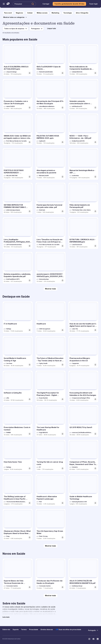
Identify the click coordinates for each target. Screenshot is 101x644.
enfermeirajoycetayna (13, 210)
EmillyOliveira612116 (78, 141)
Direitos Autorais (47, 629)
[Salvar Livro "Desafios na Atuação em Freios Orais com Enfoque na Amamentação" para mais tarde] (63, 246)
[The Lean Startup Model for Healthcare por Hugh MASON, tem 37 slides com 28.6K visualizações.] (50, 421)
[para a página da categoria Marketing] (55, 13)
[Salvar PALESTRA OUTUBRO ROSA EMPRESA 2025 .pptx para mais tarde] (63, 142)
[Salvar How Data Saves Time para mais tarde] (30, 468)
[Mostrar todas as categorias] (15, 17)
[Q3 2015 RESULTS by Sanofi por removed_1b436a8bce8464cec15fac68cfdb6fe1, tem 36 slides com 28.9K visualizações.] (83, 421)
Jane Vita (75, 329)
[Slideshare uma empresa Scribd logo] (8, 4)
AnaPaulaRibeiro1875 (13, 279)
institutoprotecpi (77, 586)
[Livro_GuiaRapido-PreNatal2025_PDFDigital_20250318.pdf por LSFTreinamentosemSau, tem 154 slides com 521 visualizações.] (18, 233)
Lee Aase (9, 363)
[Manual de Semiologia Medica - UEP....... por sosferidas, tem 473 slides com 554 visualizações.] (83, 164)
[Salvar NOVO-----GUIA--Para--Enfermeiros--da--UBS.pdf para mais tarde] (95, 142)
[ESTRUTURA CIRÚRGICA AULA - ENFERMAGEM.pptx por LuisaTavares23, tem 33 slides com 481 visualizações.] (83, 233)
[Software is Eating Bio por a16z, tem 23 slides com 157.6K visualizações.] (18, 386)
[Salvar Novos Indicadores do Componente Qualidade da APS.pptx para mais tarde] (95, 73)
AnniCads (42, 210)
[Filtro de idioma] (37, 29)
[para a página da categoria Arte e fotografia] (82, 13)
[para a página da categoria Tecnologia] (68, 13)
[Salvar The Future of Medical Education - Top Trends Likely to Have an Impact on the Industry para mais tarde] (63, 365)
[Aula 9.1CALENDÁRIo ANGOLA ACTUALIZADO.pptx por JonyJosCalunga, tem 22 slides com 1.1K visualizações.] (18, 60)
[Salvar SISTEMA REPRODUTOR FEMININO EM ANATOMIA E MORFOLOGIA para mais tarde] (30, 211)
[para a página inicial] (8, 13)
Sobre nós (6, 629)
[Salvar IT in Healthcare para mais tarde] (30, 330)
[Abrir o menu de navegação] (4, 4)
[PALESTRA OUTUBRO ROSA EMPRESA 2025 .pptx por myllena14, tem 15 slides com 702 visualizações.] (50, 129)
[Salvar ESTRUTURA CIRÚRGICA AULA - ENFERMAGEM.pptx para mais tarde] (95, 246)
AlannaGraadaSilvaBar (46, 72)
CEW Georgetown (45, 329)
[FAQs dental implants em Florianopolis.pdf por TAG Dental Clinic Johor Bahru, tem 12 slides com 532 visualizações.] (83, 198)
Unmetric (75, 467)
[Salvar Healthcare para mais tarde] (63, 330)
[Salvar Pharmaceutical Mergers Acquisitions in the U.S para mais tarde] (95, 365)
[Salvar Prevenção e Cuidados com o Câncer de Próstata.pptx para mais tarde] (30, 108)
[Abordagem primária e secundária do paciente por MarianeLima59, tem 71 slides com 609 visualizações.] (50, 164)
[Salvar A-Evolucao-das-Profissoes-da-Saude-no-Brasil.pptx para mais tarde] (63, 587)
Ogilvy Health (43, 363)
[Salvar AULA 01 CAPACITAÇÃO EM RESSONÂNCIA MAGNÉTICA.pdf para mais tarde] (95, 587)
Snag (8, 536)
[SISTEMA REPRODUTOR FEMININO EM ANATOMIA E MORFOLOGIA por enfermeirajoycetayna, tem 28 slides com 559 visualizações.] (18, 198)
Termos (24, 629)
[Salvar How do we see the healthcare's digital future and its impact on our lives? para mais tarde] (95, 330)
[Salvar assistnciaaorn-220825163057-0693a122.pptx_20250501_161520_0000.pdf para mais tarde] (63, 280)
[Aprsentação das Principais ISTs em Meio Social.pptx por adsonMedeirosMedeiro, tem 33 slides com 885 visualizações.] (50, 95)
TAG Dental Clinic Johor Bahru (81, 210)
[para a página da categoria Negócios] (19, 13)
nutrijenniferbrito (77, 72)
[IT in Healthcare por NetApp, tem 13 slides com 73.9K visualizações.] (18, 317)
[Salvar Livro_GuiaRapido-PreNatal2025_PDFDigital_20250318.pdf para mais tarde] (30, 246)
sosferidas (75, 176)
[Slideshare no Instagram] (89, 639)
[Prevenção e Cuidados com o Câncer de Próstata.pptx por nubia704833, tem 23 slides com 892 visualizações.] (18, 95)
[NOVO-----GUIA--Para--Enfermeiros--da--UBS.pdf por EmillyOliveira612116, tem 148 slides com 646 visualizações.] (83, 129)
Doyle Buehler (43, 398)
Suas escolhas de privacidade (68, 629)
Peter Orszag (43, 536)
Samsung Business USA (79, 502)
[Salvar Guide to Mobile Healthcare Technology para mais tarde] (95, 503)
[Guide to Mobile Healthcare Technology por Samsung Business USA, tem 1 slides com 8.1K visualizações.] (83, 490)
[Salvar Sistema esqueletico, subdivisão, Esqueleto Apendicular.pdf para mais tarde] (30, 280)
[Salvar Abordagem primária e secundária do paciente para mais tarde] (63, 177)
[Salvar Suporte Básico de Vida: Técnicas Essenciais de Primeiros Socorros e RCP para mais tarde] (30, 587)
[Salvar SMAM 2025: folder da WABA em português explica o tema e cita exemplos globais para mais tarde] (30, 142)
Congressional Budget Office (81, 398)
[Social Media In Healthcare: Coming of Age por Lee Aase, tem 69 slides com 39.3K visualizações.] (18, 352)
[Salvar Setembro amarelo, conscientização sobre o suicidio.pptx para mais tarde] (95, 108)
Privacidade (34, 629)
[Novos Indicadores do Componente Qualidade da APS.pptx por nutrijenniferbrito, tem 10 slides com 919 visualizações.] (83, 60)
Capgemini (75, 363)
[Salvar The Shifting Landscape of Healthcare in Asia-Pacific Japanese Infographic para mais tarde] (30, 503)
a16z (8, 398)
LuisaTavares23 (77, 245)
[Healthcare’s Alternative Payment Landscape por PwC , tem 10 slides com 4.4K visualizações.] (50, 490)
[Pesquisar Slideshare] (24, 4)
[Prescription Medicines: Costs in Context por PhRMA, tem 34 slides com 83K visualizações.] (18, 421)
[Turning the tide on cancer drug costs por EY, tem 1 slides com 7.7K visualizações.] (50, 456)
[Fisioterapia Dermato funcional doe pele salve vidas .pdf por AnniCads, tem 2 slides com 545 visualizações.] (50, 198)
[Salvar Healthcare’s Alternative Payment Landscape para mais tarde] (63, 503)
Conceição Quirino (12, 586)
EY (40, 467)
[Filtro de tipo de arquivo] (15, 29)
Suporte (16, 629)
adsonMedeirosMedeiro (47, 106)
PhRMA (9, 433)
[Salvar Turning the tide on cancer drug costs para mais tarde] (63, 468)
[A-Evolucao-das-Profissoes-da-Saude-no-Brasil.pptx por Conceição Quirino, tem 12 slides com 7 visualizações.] (50, 574)
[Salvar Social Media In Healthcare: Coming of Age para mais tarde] (30, 365)
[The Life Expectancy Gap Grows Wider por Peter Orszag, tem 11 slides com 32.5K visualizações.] (50, 525)
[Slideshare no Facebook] (93, 639)
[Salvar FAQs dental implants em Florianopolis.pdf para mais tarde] (95, 211)
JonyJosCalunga (11, 72)
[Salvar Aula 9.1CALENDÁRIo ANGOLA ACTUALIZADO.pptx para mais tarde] (30, 73)
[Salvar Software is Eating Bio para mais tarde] (30, 399)
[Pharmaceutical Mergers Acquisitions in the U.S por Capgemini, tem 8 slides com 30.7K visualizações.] (83, 352)
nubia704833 (10, 106)
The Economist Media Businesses (17, 502)
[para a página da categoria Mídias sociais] (42, 13)
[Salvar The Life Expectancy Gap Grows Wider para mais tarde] (63, 537)
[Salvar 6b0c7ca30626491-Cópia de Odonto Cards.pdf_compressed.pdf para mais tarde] (63, 73)
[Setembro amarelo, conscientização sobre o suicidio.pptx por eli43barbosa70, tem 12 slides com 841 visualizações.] (83, 95)
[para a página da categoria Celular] (30, 13)
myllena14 (42, 141)
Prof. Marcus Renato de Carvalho (16, 141)
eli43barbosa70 (77, 106)
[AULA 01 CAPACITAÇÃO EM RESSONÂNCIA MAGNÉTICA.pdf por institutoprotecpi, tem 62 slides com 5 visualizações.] (83, 574)
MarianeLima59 (44, 176)
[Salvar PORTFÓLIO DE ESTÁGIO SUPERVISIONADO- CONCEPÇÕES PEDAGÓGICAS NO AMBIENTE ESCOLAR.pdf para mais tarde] (30, 177)
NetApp (9, 329)
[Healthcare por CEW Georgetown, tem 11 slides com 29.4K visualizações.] (50, 317)
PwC (41, 502)
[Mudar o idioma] (93, 630)
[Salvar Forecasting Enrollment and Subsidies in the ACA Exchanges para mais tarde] (95, 399)
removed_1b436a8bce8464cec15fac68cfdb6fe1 (82, 433)
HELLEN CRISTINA (12, 176)
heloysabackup (44, 279)
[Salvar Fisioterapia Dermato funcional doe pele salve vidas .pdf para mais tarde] (63, 211)
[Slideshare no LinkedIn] (98, 639)
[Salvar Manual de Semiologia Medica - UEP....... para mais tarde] (95, 177)
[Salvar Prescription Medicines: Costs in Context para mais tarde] (30, 434)
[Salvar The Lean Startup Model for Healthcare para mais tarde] (63, 434)
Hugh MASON (43, 433)
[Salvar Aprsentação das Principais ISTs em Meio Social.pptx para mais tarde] (63, 108)
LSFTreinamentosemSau (14, 245)
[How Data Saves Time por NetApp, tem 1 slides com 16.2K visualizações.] (18, 456)
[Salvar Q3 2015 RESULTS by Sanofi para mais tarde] (95, 434)
